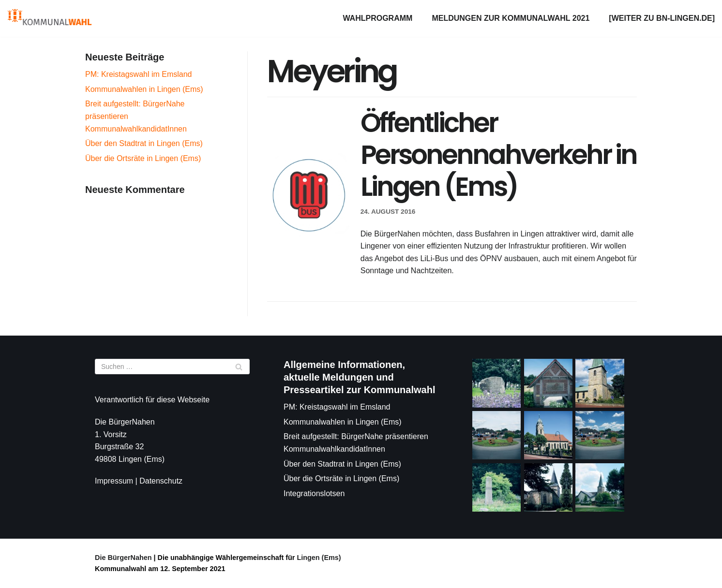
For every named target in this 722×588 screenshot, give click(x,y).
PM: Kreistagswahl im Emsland (139, 74)
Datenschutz (161, 481)
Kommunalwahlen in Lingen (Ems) (144, 89)
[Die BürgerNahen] (50, 18)
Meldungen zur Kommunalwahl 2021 (511, 18)
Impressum (114, 481)
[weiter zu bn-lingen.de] (662, 18)
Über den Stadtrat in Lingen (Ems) (144, 143)
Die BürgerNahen (123, 558)
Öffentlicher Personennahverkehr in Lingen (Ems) (498, 154)
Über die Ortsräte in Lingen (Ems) (143, 158)
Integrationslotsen (314, 493)
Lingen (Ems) (318, 558)
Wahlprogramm (377, 18)
